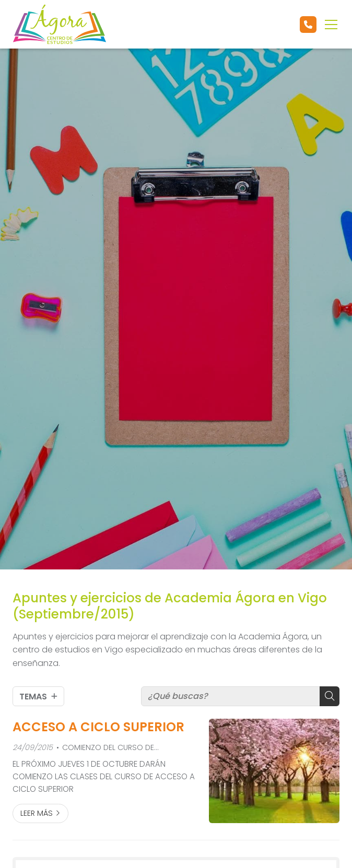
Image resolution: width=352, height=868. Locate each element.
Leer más (37, 813)
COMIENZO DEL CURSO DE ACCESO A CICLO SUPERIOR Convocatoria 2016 (105, 748)
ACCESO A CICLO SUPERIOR (98, 727)
